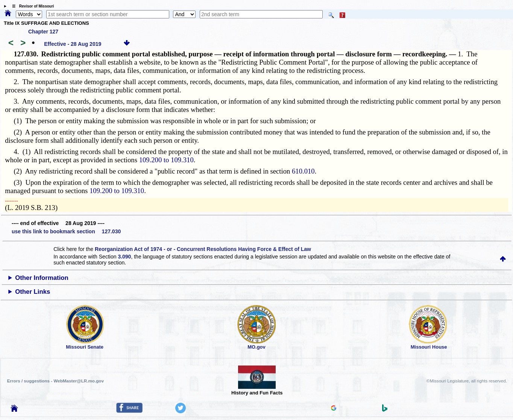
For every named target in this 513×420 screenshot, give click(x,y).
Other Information (42, 278)
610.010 (303, 171)
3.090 (124, 257)
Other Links (33, 292)
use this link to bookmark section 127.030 (66, 231)
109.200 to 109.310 (166, 160)
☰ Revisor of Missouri (31, 6)
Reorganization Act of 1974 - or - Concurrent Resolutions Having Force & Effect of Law (203, 249)
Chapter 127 (43, 32)
